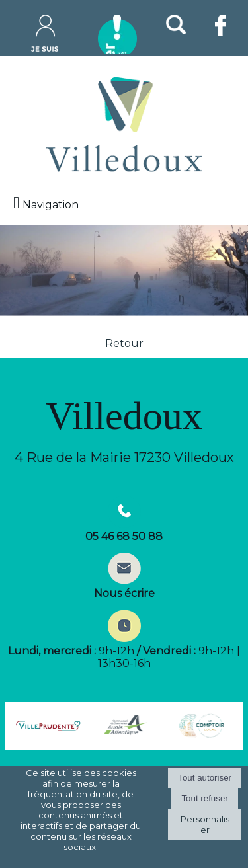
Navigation (51, 205)
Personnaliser (205, 824)
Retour (124, 343)
